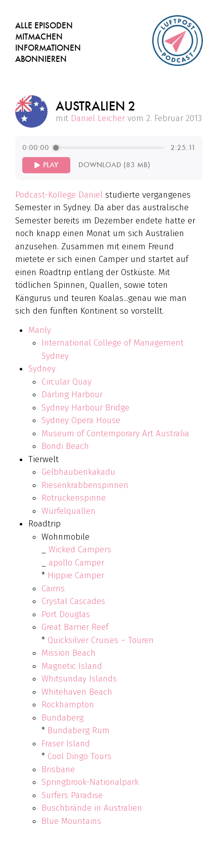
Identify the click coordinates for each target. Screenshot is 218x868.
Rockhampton (68, 705)
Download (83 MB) (114, 165)
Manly (40, 330)
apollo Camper (76, 563)
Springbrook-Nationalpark (90, 782)
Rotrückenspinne (74, 498)
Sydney (42, 369)
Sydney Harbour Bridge (85, 408)
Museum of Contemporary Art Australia (115, 433)
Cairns (53, 589)
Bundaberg (62, 718)
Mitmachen (39, 37)
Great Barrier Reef (75, 627)
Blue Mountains (71, 821)
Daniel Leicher (98, 118)
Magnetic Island (72, 666)
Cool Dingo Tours (79, 756)
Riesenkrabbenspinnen (85, 485)
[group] (109, 158)
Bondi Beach (65, 446)
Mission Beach (69, 653)
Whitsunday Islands (79, 679)
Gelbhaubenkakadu (78, 472)
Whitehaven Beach (77, 692)
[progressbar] (110, 148)
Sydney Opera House (81, 420)
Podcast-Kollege (46, 195)
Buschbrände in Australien (92, 808)
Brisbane (58, 769)
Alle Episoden (44, 26)
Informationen (48, 48)
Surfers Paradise (72, 795)
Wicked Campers (80, 550)
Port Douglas (66, 614)
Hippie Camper (76, 575)
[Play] (46, 165)
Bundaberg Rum (79, 730)
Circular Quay (67, 382)
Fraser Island (66, 744)
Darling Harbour (72, 394)
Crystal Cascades (73, 601)
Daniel (91, 195)
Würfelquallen (69, 511)
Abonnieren (41, 59)
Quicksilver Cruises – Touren (101, 640)
